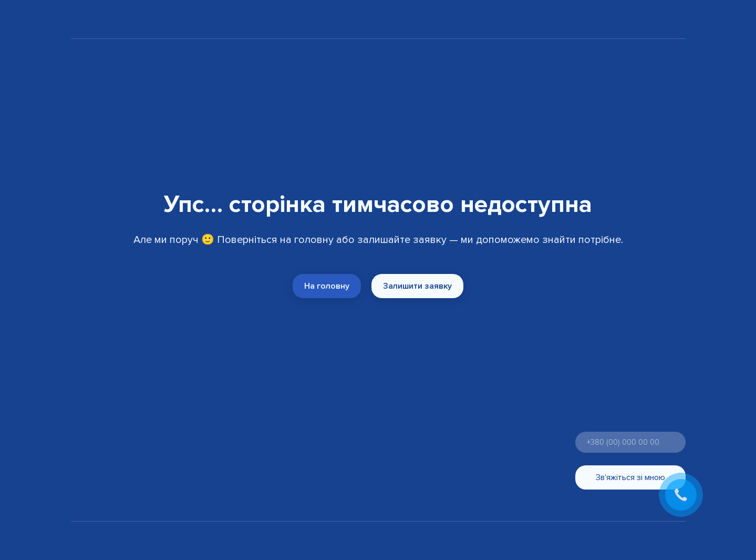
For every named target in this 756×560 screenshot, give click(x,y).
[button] (327, 286)
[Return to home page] (100, 21)
